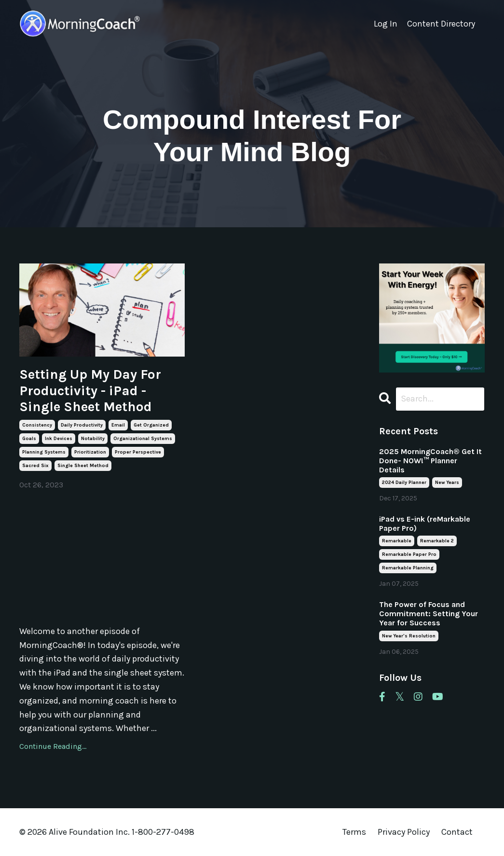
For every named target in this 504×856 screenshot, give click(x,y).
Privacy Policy (405, 832)
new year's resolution (409, 636)
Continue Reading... (53, 746)
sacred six (35, 466)
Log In (386, 24)
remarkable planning (408, 568)
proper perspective (138, 452)
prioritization (90, 452)
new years (447, 483)
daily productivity (82, 425)
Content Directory (441, 24)
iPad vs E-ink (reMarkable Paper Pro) (425, 524)
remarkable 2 (437, 541)
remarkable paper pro (409, 554)
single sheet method (83, 466)
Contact (457, 832)
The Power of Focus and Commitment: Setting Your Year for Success (429, 614)
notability (93, 439)
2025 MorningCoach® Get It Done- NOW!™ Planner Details (430, 461)
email (118, 425)
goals (29, 439)
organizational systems (143, 439)
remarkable (397, 541)
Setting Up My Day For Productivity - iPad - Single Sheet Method (90, 390)
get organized (151, 425)
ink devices (59, 439)
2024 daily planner (404, 483)
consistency (37, 425)
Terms (354, 832)
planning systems (44, 452)
